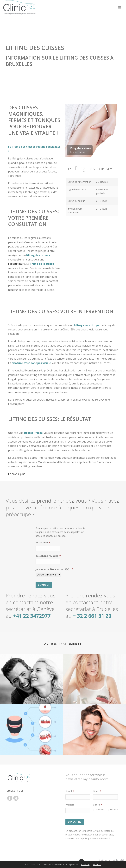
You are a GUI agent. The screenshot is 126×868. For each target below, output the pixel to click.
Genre (98, 805)
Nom (97, 791)
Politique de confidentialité (112, 860)
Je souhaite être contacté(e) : (54, 569)
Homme (114, 810)
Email (70, 791)
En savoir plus (17, 474)
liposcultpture (17, 264)
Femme (100, 810)
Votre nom (43, 543)
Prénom (70, 805)
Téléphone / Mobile (48, 556)
